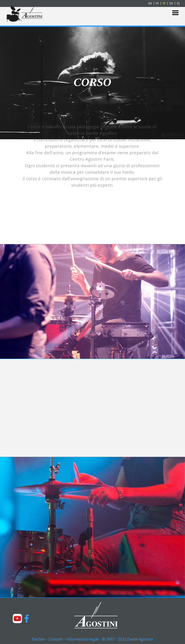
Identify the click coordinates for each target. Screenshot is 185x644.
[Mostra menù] (175, 13)
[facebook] (27, 619)
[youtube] (17, 619)
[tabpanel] (92, 120)
